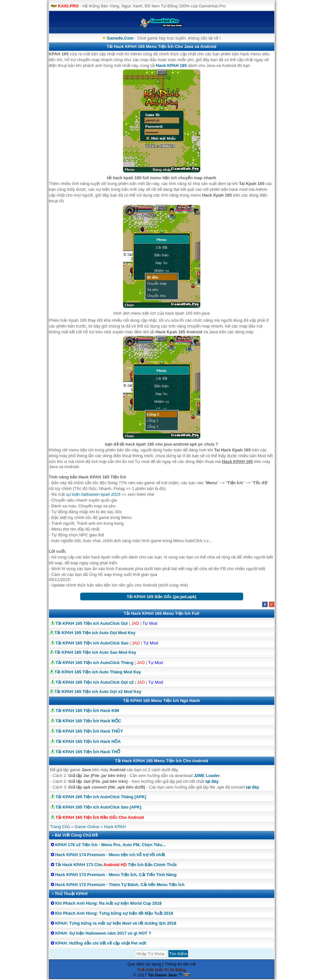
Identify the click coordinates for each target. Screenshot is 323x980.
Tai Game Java (162, 975)
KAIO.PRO (68, 6)
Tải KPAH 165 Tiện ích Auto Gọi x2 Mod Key (98, 692)
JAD (135, 623)
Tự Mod (150, 623)
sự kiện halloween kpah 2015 (93, 494)
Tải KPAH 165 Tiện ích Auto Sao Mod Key (95, 652)
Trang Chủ (60, 827)
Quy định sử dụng (144, 964)
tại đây (212, 781)
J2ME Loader (207, 776)
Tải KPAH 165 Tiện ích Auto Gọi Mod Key (95, 633)
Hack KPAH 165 (171, 65)
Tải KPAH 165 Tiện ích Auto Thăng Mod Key (98, 672)
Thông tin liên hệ (180, 964)
